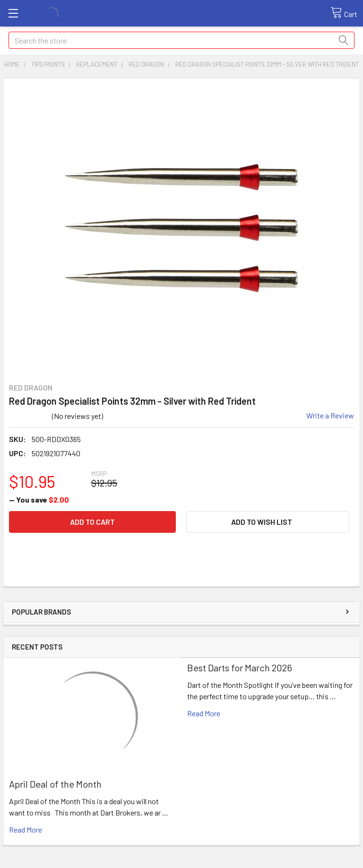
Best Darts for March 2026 (240, 668)
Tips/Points (48, 64)
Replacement (97, 64)
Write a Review (330, 415)
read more (26, 829)
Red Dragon (146, 64)
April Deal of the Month (55, 784)
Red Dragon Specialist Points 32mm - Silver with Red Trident (267, 64)
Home (12, 64)
